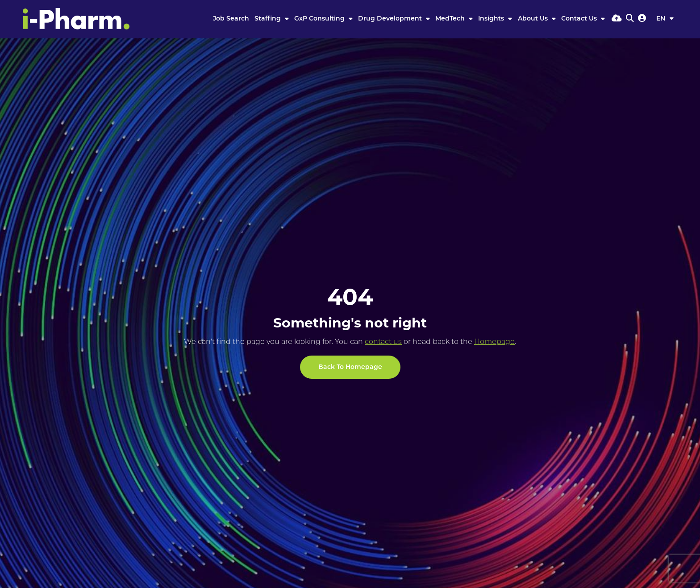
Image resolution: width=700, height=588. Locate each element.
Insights (492, 19)
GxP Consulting (320, 19)
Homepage (494, 342)
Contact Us (580, 19)
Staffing (269, 19)
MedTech (451, 19)
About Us (534, 19)
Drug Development (391, 19)
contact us (383, 342)
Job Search (231, 19)
